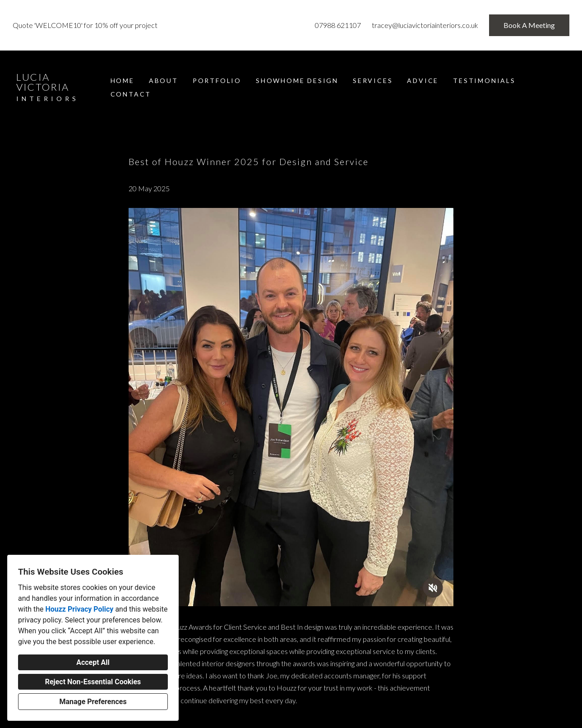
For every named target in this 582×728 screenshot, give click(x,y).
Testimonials (484, 81)
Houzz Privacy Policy (79, 609)
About (164, 81)
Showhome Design (297, 81)
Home (122, 81)
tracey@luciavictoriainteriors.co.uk (425, 25)
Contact (131, 94)
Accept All (93, 662)
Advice (423, 81)
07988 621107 (338, 25)
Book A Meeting (529, 25)
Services (373, 81)
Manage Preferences (93, 702)
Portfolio (217, 81)
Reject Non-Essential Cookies (93, 682)
